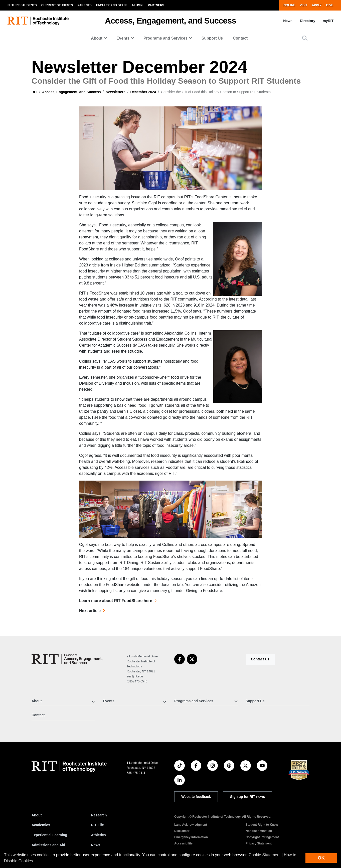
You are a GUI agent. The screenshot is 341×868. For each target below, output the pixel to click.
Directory (308, 21)
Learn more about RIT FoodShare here (116, 601)
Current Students (57, 5)
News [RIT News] (96, 845)
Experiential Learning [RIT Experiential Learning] (49, 835)
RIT (34, 92)
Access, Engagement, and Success (170, 21)
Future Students (22, 5)
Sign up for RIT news (247, 797)
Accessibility (183, 843)
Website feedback (196, 797)
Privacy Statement (259, 843)
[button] (305, 38)
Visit (303, 5)
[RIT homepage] (38, 21)
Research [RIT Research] (99, 815)
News (288, 21)
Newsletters (116, 92)
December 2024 (143, 92)
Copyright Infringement (262, 837)
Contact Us (260, 659)
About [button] (97, 38)
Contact (240, 38)
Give (330, 5)
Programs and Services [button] (165, 38)
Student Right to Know (262, 825)
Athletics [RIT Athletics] (99, 835)
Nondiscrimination (259, 831)
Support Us (212, 38)
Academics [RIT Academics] (41, 825)
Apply (317, 5)
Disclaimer (182, 831)
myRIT (328, 21)
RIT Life (98, 825)
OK (321, 858)
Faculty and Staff (112, 5)
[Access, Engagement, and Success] (67, 659)
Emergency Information (191, 837)
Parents (84, 5)
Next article (90, 611)
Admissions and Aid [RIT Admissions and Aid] (48, 845)
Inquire (289, 5)
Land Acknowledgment (191, 825)
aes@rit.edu (135, 676)
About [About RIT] (37, 815)
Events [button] (123, 38)
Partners (156, 5)
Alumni (138, 5)
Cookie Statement (265, 855)
